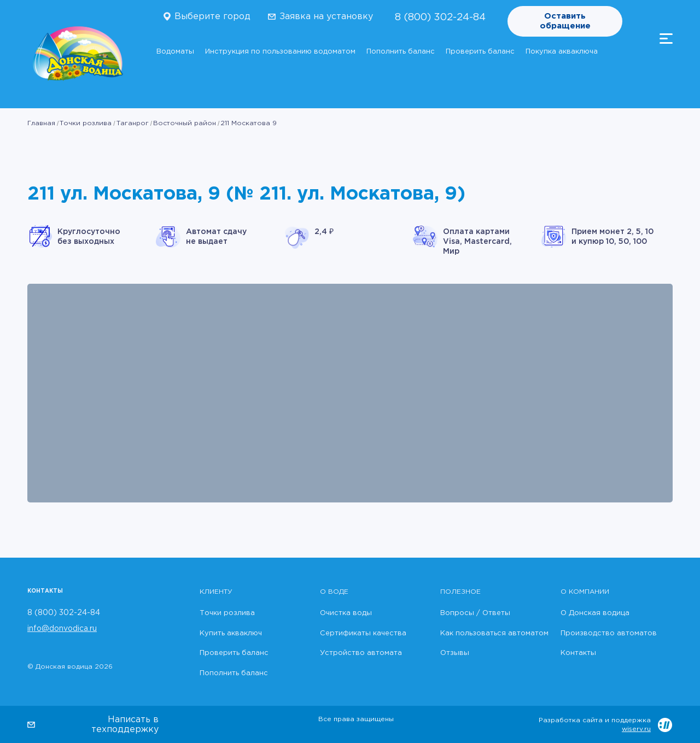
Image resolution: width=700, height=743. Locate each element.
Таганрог (133, 123)
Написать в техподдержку (125, 725)
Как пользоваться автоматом (494, 633)
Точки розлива (86, 123)
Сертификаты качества (363, 633)
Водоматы (175, 52)
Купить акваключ (231, 633)
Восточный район (185, 123)
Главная (41, 123)
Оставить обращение (565, 21)
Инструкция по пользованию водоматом (280, 52)
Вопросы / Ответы (475, 613)
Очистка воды (346, 613)
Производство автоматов (609, 633)
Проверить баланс (480, 52)
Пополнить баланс (401, 52)
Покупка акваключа (562, 52)
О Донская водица (595, 613)
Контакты (578, 653)
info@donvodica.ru (62, 629)
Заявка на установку (326, 17)
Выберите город (212, 17)
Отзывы (455, 653)
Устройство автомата (361, 653)
